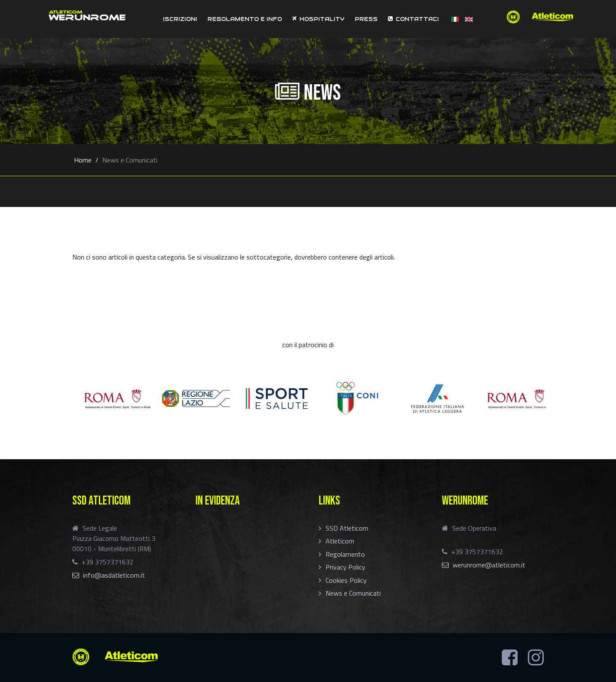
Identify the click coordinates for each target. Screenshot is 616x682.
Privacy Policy (345, 567)
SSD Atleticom (347, 528)
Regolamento (345, 554)
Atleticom (340, 541)
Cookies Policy (346, 580)
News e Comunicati (353, 593)
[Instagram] (536, 658)
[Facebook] (510, 658)
